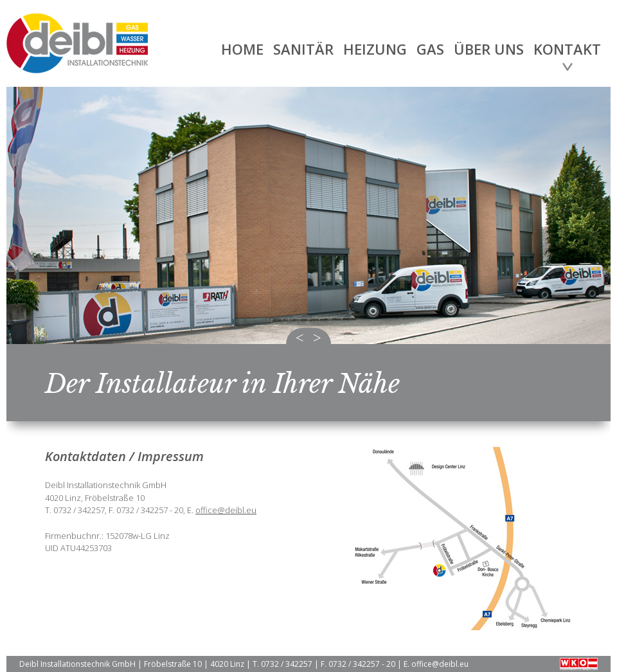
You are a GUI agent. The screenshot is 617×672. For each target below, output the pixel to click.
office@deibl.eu (226, 510)
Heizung (375, 49)
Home (242, 49)
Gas (430, 49)
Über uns (489, 49)
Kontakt (567, 49)
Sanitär (303, 49)
